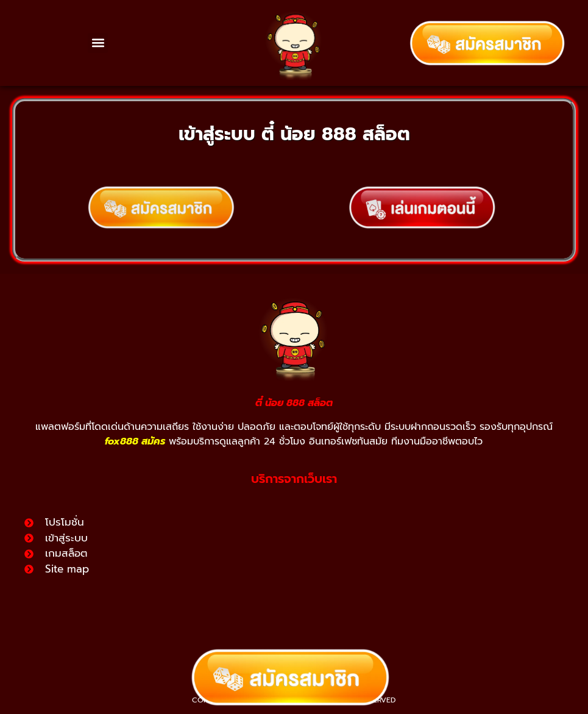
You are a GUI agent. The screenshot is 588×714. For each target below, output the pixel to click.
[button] (98, 43)
